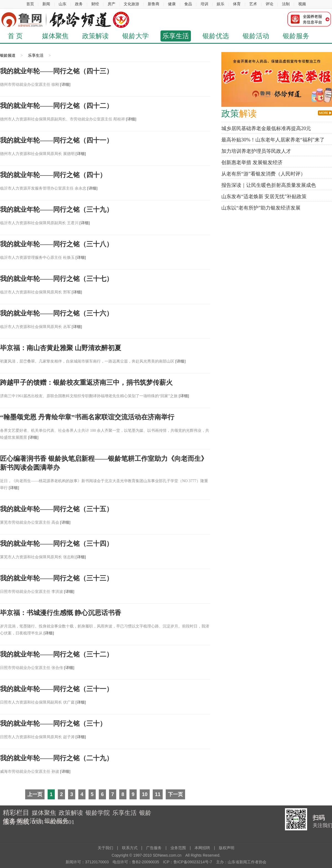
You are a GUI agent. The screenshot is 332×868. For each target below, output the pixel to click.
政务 (79, 4)
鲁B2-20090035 (146, 862)
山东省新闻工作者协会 (247, 862)
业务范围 (178, 848)
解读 (239, 113)
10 (145, 794)
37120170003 (97, 862)
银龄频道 (8, 55)
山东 (63, 4)
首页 (30, 4)
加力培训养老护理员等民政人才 (256, 151)
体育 (237, 4)
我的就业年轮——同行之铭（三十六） (56, 313)
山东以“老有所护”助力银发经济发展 (261, 208)
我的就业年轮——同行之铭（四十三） (56, 71)
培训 (204, 4)
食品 (188, 4)
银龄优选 (216, 36)
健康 (172, 4)
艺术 (253, 4)
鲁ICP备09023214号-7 (193, 862)
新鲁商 (154, 4)
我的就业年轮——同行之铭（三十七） (56, 279)
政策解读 (95, 36)
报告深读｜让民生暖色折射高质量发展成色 (269, 185)
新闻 (46, 4)
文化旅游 (131, 4)
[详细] (65, 85)
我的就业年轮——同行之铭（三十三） (56, 578)
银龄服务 (296, 36)
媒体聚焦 (55, 36)
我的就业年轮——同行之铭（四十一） (56, 140)
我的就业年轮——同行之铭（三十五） (56, 509)
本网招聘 (202, 848)
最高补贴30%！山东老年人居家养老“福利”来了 (273, 140)
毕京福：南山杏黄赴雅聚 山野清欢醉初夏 (61, 348)
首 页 (15, 36)
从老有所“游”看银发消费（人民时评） (263, 174)
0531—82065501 (53, 822)
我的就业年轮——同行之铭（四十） (53, 175)
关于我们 (105, 848)
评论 (269, 4)
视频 (302, 4)
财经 (95, 4)
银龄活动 (256, 36)
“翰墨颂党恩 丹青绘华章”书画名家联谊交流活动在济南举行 (87, 417)
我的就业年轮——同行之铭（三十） (53, 724)
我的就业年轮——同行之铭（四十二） (56, 106)
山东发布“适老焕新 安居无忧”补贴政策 (264, 197)
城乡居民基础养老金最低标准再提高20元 (266, 128)
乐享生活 (176, 36)
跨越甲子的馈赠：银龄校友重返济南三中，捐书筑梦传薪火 (86, 383)
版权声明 (227, 848)
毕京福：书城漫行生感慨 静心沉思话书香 (61, 613)
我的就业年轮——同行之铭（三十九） (56, 210)
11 (158, 794)
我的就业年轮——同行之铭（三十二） (56, 654)
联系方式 (132, 848)
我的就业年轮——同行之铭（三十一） (56, 689)
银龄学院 (98, 813)
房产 (111, 4)
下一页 (175, 794)
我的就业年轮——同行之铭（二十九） (56, 758)
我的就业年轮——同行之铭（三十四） (56, 544)
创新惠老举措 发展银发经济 (252, 162)
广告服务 (154, 848)
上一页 (35, 794)
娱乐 (221, 4)
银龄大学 (136, 36)
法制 (286, 4)
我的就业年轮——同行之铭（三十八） (56, 244)
